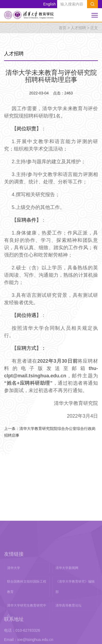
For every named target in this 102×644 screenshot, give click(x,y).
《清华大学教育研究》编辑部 (75, 622)
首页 (63, 28)
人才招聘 (78, 28)
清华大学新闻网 (67, 603)
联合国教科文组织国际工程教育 (27, 622)
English (50, 4)
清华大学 (14, 603)
